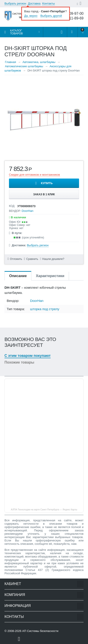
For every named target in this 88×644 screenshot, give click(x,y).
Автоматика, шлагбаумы (39, 62)
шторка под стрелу (45, 309)
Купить (47, 183)
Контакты (49, 3)
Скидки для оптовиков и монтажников (34, 175)
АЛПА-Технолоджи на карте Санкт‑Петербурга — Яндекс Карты (44, 510)
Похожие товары (19, 362)
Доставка (34, 3)
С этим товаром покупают (28, 356)
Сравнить (32, 259)
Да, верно (31, 16)
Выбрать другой (51, 16)
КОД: (12, 206)
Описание (18, 276)
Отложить (16, 259)
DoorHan (28, 211)
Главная (10, 62)
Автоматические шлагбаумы (24, 66)
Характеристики (50, 276)
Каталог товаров (16, 32)
